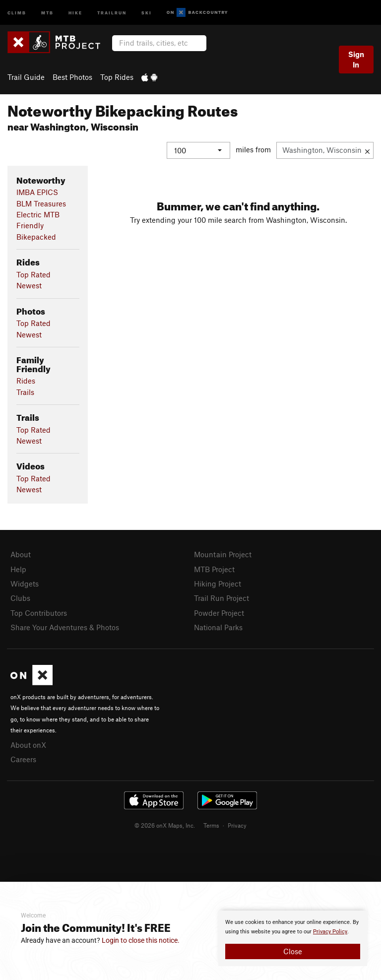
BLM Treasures (41, 203)
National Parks (218, 627)
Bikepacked (36, 237)
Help (18, 569)
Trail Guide (26, 77)
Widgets (25, 584)
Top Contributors (39, 613)
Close (293, 951)
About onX (28, 745)
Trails (25, 392)
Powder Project (219, 613)
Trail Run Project (222, 598)
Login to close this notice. (141, 940)
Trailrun (112, 12)
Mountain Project (223, 554)
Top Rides (117, 77)
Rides (26, 381)
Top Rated (33, 274)
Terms (211, 825)
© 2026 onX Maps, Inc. (165, 825)
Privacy (237, 825)
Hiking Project (218, 584)
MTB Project (214, 569)
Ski (147, 12)
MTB (47, 12)
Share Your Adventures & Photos (65, 627)
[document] (293, 938)
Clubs (20, 598)
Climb (17, 12)
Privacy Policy (330, 932)
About (21, 554)
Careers (23, 759)
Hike (75, 12)
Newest (29, 285)
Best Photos (72, 77)
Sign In (356, 59)
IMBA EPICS (37, 192)
